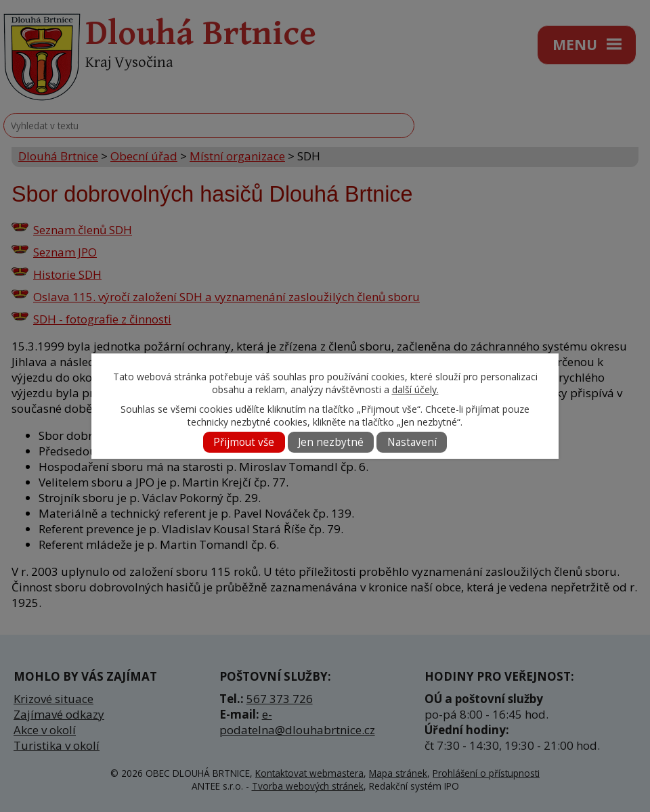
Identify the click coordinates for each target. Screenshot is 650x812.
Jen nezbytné (331, 442)
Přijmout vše (244, 442)
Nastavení (412, 442)
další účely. (415, 389)
